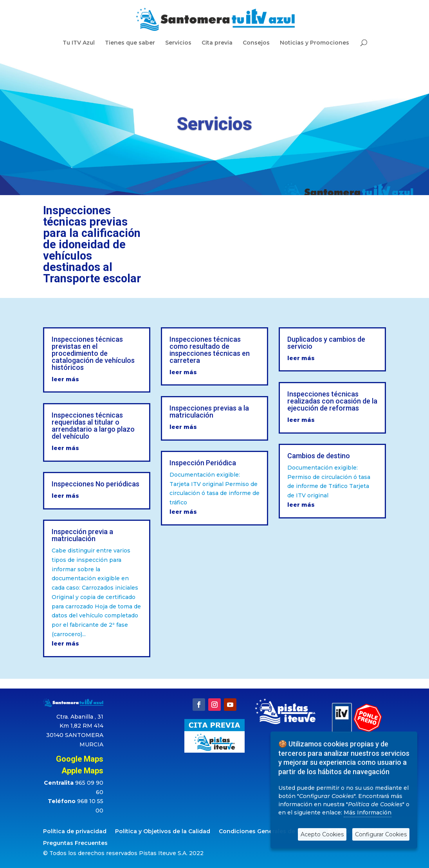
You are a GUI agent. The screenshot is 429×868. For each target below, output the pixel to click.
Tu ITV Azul (79, 43)
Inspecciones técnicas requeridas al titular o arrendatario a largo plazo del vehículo (93, 426)
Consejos (256, 43)
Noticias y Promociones (315, 43)
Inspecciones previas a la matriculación (209, 412)
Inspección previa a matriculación (82, 535)
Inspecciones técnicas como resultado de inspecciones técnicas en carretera (210, 350)
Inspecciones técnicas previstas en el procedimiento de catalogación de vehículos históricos (93, 353)
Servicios (178, 43)
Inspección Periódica (203, 463)
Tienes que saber (130, 43)
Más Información (368, 812)
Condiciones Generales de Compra (269, 832)
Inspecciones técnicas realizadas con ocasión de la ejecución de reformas (332, 401)
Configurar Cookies (381, 834)
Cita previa (217, 43)
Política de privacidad (75, 832)
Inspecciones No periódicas (96, 484)
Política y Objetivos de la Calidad (163, 832)
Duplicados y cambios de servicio (326, 343)
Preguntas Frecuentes (75, 843)
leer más (65, 379)
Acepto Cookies (322, 834)
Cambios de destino (319, 456)
